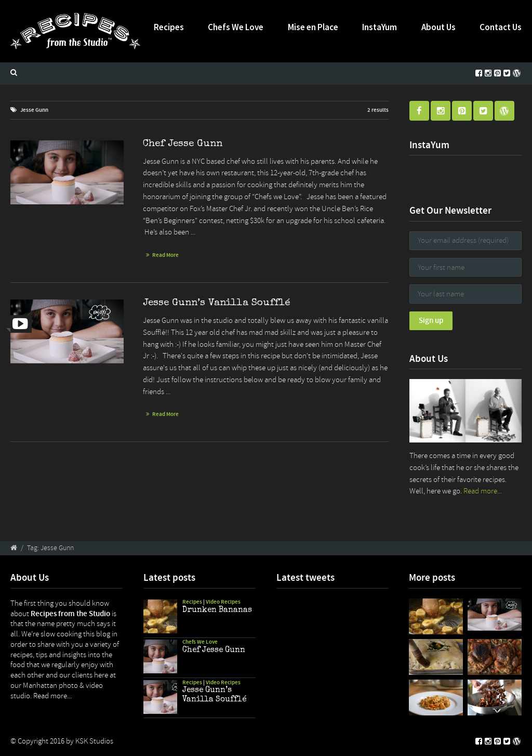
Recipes (169, 27)
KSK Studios (94, 741)
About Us (438, 27)
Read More (165, 255)
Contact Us (501, 27)
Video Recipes (223, 602)
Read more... (483, 491)
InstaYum (380, 27)
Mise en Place (313, 27)
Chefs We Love (236, 27)
